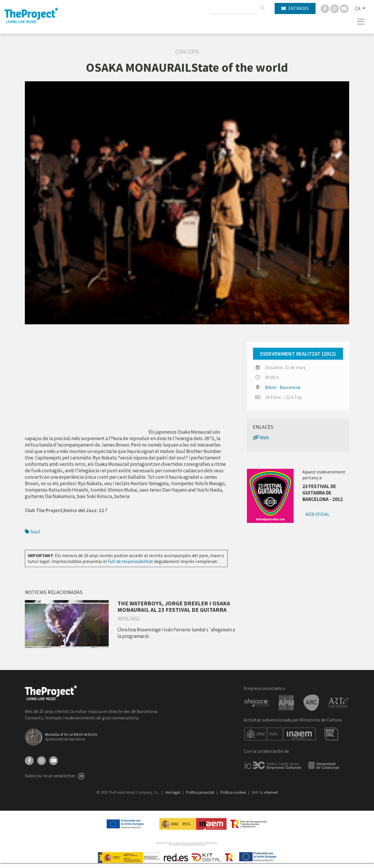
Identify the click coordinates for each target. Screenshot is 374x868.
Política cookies (233, 792)
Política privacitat (201, 792)
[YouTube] (53, 760)
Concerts (187, 52)
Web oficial (317, 514)
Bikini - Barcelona (283, 387)
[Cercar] (262, 8)
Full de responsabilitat (130, 561)
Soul (32, 532)
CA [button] (358, 8)
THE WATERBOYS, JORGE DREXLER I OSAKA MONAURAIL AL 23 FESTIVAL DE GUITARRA (174, 606)
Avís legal (173, 792)
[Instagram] (335, 8)
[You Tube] (344, 8)
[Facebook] (325, 8)
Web (261, 438)
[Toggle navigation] (361, 22)
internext (271, 792)
